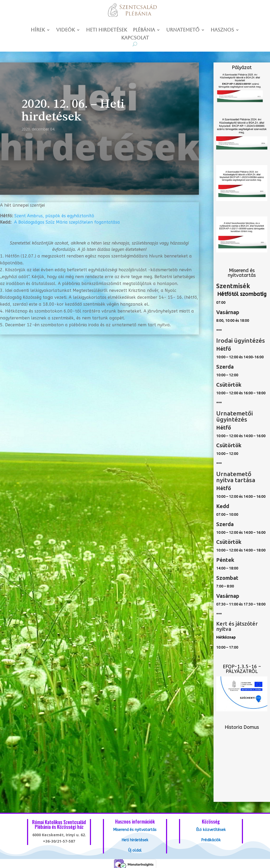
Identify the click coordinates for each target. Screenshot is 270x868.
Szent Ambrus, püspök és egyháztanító (54, 216)
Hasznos (222, 30)
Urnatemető (183, 30)
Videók (65, 30)
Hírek (38, 30)
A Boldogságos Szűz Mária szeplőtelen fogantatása (67, 222)
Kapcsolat (135, 38)
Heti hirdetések (106, 30)
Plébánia (144, 30)
